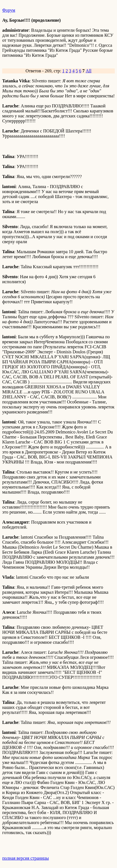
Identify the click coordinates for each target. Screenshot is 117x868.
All (89, 71)
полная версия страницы (26, 858)
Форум (9, 10)
